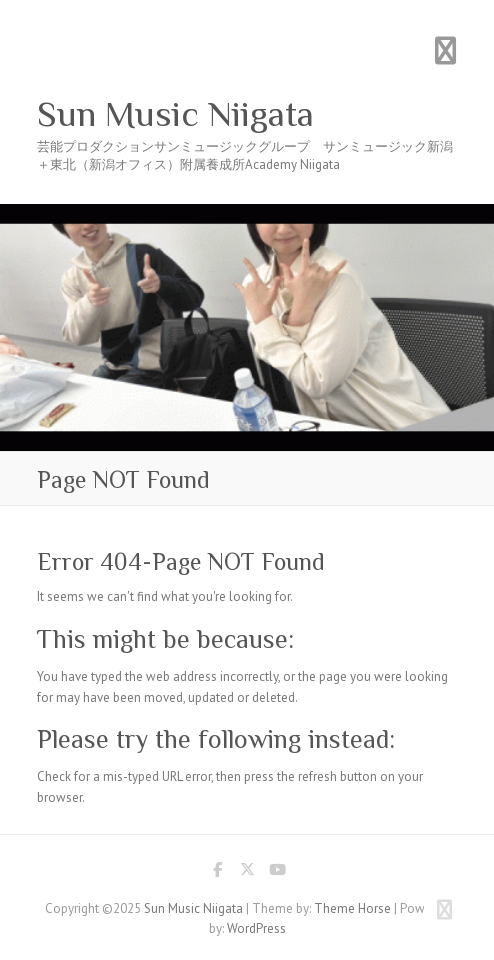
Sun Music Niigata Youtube (277, 873)
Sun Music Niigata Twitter (247, 873)
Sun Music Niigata (175, 114)
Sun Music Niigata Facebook (217, 873)
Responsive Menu (445, 50)
